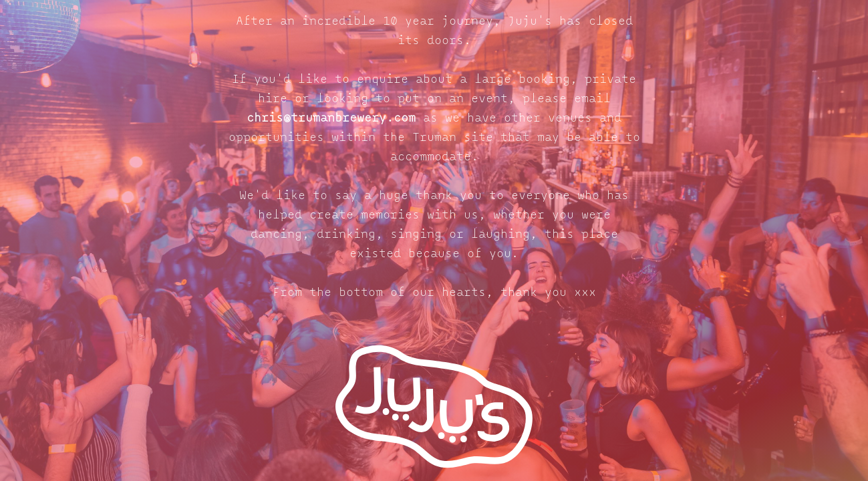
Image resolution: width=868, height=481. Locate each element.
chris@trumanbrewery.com (331, 119)
